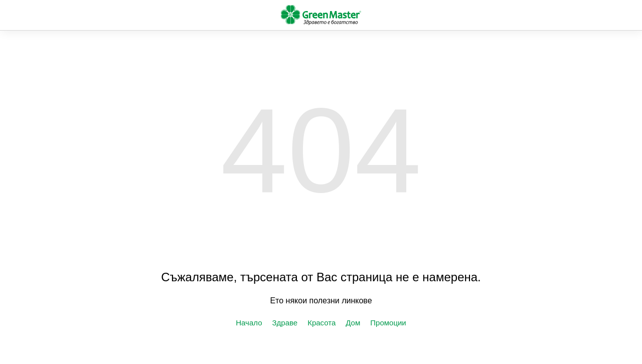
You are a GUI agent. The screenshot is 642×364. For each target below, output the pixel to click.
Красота (322, 323)
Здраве (285, 323)
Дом (353, 323)
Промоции (388, 323)
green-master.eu (321, 15)
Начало (249, 323)
